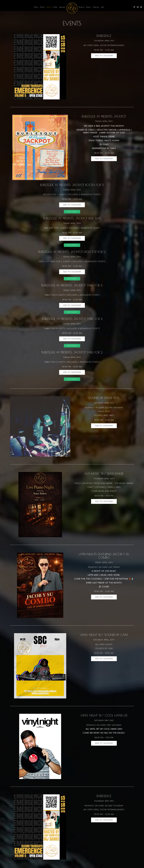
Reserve (82, 7)
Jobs (102, 7)
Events (49, 7)
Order (55, 7)
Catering (96, 7)
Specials (62, 7)
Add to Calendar (104, 56)
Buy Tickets (72, 212)
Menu (36, 7)
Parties (88, 7)
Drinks (42, 7)
